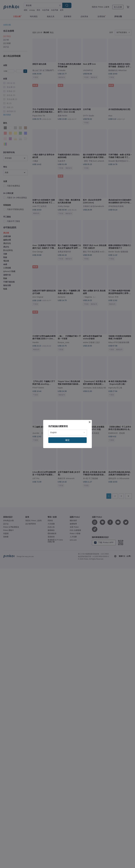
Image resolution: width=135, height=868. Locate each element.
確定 (67, 440)
